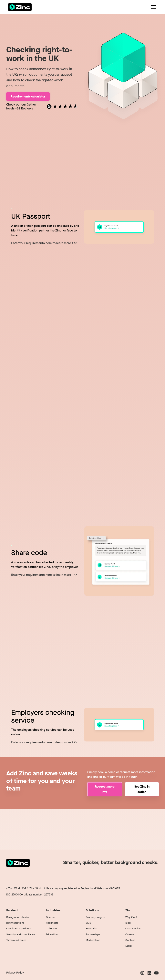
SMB (88, 923)
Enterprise (92, 929)
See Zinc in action (142, 789)
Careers (130, 934)
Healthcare (52, 923)
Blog (128, 923)
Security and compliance (21, 934)
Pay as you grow (96, 917)
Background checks (18, 917)
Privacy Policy (15, 973)
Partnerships (93, 934)
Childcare (51, 929)
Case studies (133, 929)
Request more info (105, 789)
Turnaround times (16, 940)
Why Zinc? (131, 917)
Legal (129, 946)
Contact (130, 940)
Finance (50, 917)
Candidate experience (19, 929)
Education (52, 934)
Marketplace (93, 940)
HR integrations (15, 923)
